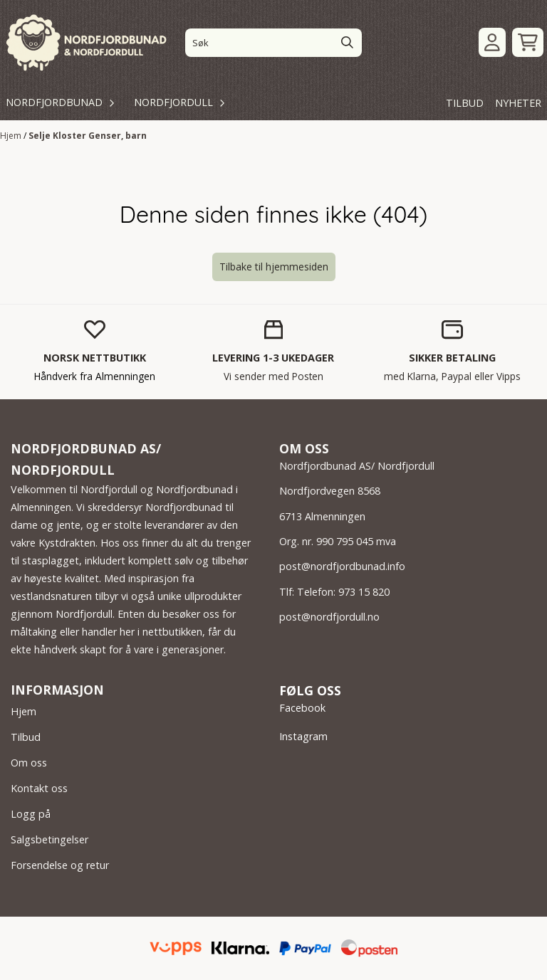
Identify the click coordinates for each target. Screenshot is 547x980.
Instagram (303, 736)
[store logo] (88, 43)
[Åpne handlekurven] (528, 42)
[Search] (348, 43)
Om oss (29, 763)
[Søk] (273, 43)
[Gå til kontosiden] (492, 42)
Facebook (302, 708)
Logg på (31, 814)
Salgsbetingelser (50, 839)
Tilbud (26, 737)
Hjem (12, 136)
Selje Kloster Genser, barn (88, 136)
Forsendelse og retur (60, 865)
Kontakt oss (39, 788)
